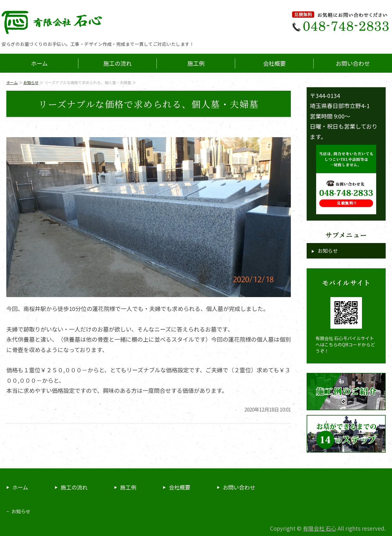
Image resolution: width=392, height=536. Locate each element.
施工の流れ (118, 63)
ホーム (39, 63)
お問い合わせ (353, 63)
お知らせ (31, 82)
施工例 (196, 63)
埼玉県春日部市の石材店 (63, 22)
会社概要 (274, 63)
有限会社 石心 (320, 528)
